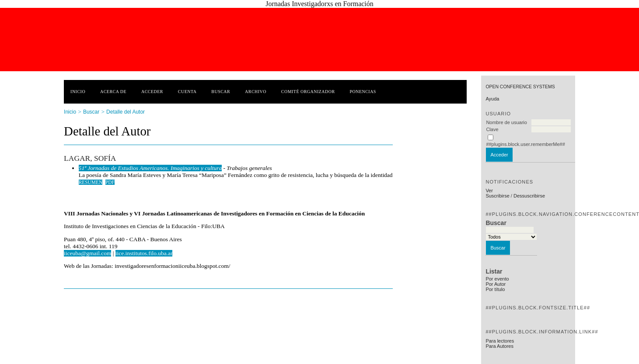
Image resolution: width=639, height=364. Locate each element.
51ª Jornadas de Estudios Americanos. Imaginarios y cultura (150, 168)
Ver (489, 191)
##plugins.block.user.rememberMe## (525, 144)
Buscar (221, 92)
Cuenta (187, 92)
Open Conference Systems (520, 87)
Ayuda (492, 99)
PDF (110, 182)
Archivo (256, 92)
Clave (492, 129)
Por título (495, 289)
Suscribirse (497, 196)
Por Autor (496, 284)
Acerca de (113, 92)
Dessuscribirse (529, 196)
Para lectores (500, 341)
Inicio (78, 92)
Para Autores (499, 346)
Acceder (152, 92)
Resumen (91, 182)
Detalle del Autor (126, 112)
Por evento (497, 279)
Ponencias (363, 92)
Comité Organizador (308, 92)
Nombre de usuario (506, 122)
